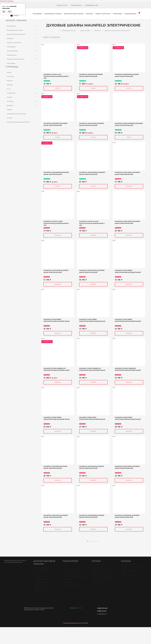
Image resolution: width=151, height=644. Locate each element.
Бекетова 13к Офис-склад (131, 571)
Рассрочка (96, 584)
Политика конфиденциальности (18, 122)
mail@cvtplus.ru (76, 5)
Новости (10, 81)
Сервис (9, 110)
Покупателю (22, 93)
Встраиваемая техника (54, 14)
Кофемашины (22, 55)
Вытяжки (90, 14)
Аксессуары (22, 63)
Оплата (22, 97)
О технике (10, 76)
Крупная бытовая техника (75, 14)
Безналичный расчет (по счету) (104, 569)
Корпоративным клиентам (16, 114)
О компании (68, 580)
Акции (9, 72)
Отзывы (10, 118)
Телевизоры (118, 14)
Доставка (22, 106)
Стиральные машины (42, 583)
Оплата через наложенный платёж (102, 581)
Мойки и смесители (104, 14)
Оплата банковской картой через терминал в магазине (105, 573)
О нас (22, 89)
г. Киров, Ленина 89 (129, 576)
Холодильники (40, 578)
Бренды (10, 85)
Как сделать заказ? (70, 572)
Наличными (97, 566)
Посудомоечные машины (43, 580)
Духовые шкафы (40, 569)
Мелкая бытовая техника (22, 59)
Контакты (22, 101)
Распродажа (38, 14)
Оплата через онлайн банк (102, 577)
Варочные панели (41, 572)
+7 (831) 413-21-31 (62, 5)
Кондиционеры (131, 14)
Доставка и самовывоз (72, 575)
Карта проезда (40, 610)
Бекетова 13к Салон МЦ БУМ (132, 568)
